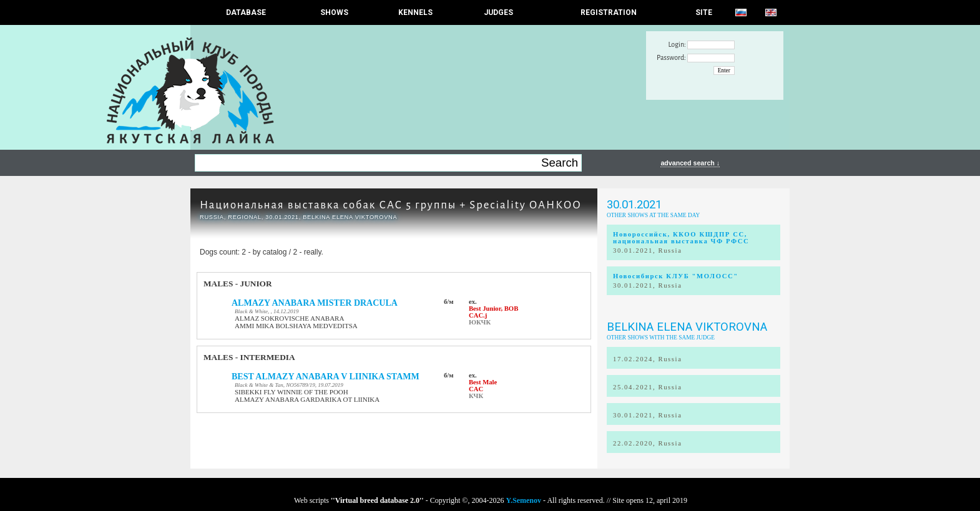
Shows (334, 12)
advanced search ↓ (690, 163)
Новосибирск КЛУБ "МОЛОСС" (676, 276)
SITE (704, 12)
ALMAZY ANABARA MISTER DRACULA (315, 303)
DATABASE (246, 12)
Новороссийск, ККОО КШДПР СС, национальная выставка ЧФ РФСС (681, 238)
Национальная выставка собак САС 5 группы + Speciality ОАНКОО (391, 205)
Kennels (415, 12)
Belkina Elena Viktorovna (687, 327)
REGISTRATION (609, 12)
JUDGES (498, 12)
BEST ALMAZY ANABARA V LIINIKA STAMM (326, 377)
